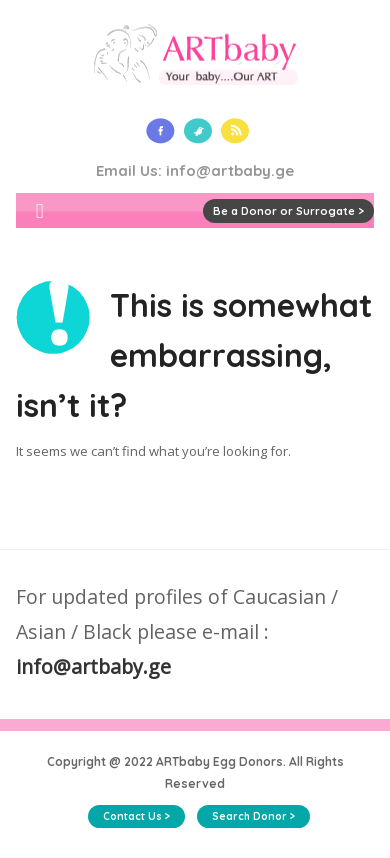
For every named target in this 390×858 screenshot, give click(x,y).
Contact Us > (136, 816)
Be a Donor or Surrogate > (288, 211)
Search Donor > (253, 816)
